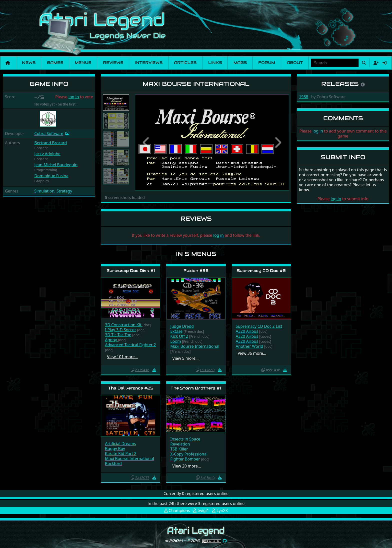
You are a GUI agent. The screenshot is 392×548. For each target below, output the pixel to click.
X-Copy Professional (189, 454)
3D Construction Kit (124, 325)
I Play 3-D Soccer (120, 330)
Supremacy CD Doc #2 (261, 271)
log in (74, 97)
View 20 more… (186, 466)
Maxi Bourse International (195, 346)
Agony (111, 340)
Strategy (64, 191)
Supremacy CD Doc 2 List (259, 326)
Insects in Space (185, 439)
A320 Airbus (247, 331)
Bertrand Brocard (50, 143)
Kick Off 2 (179, 336)
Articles (185, 63)
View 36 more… (252, 353)
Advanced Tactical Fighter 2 (130, 345)
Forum (267, 63)
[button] (146, 142)
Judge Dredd (182, 326)
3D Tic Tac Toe (118, 335)
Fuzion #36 (196, 271)
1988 (304, 97)
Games (55, 63)
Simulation (44, 191)
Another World (249, 346)
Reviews (113, 63)
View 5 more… (185, 358)
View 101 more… (122, 357)
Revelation (180, 444)
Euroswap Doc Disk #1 (131, 271)
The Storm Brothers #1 (196, 388)
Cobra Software (49, 133)
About (295, 63)
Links (215, 63)
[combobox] (335, 63)
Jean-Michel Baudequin (56, 165)
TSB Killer (179, 449)
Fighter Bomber (185, 459)
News (29, 63)
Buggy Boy (115, 448)
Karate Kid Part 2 (121, 453)
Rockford (113, 463)
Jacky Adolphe (47, 154)
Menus (83, 63)
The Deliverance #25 (131, 388)
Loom (176, 341)
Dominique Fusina (51, 176)
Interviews (149, 63)
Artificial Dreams (120, 443)
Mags (240, 63)
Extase (176, 331)
